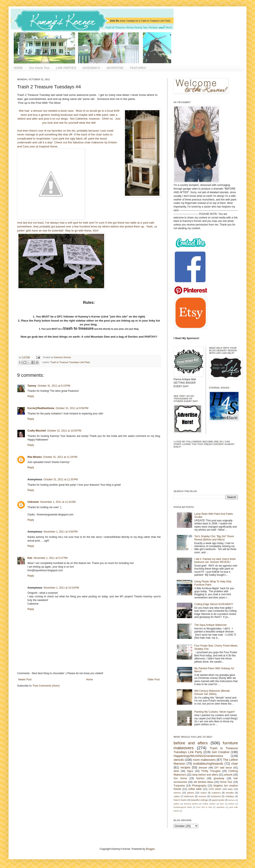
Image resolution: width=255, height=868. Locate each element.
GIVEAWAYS (91, 68)
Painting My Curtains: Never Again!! (215, 712)
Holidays (230, 796)
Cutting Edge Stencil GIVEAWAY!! (214, 604)
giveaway (219, 778)
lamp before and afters (205, 775)
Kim (30, 558)
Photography (199, 786)
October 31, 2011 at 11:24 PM (60, 457)
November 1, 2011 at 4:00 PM (60, 532)
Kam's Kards (180, 800)
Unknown (33, 502)
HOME (18, 68)
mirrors (177, 793)
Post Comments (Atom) (46, 686)
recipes (185, 767)
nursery (202, 796)
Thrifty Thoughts (211, 771)
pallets (177, 804)
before (232, 804)
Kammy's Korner (62, 357)
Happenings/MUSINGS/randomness (198, 756)
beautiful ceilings (199, 800)
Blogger (150, 849)
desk (176, 771)
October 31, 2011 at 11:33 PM (61, 479)
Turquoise (179, 786)
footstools (216, 796)
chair (235, 764)
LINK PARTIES (66, 68)
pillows (190, 793)
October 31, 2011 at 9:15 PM (54, 386)
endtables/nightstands (208, 764)
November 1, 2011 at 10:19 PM (61, 588)
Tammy (32, 386)
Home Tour (226, 782)
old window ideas (203, 782)
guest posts (218, 800)
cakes (177, 796)
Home (90, 680)
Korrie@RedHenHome (41, 408)
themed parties (191, 804)
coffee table (195, 789)
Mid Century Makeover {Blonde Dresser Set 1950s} (212, 692)
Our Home (180, 778)
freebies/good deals (183, 807)
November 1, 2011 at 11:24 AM (58, 502)
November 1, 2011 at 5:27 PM (51, 558)
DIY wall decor (223, 768)
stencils (179, 760)
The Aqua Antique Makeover (211, 625)
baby (230, 789)
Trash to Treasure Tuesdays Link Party (70, 362)
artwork (228, 775)
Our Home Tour (39, 68)
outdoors (216, 793)
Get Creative (220, 752)
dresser (203, 768)
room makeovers (204, 760)
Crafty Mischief (37, 431)
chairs (203, 793)
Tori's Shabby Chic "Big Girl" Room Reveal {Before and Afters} (214, 538)
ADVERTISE (115, 68)
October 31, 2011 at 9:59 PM (72, 408)
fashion (200, 778)
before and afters (191, 743)
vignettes (220, 807)
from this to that (204, 807)
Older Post (154, 680)
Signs (190, 771)
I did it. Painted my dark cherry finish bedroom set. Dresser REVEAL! (215, 561)
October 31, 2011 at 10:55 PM (64, 431)
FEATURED (138, 68)
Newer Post (25, 680)
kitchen (231, 800)
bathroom (189, 796)
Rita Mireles (35, 457)
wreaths (230, 793)
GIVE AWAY (215, 789)
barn (222, 804)
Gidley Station (209, 804)
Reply (31, 396)
